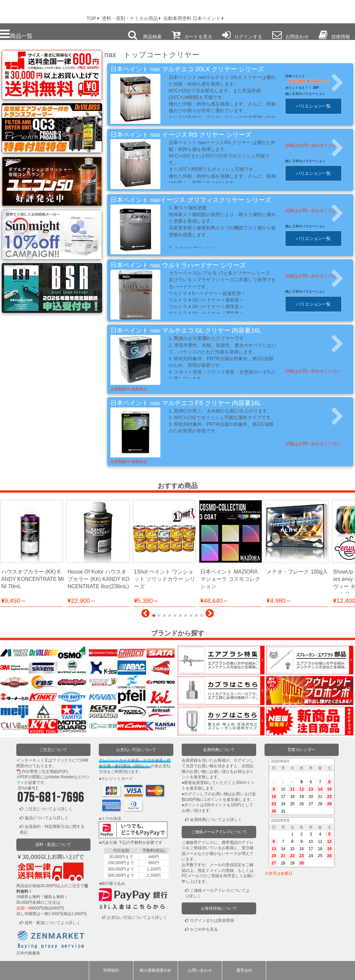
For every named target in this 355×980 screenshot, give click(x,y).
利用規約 (111, 970)
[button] (146, 615)
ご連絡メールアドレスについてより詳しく (217, 893)
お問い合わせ (200, 970)
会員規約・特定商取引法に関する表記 (52, 829)
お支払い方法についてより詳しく (137, 917)
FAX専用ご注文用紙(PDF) (45, 772)
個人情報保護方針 (155, 970)
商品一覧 (16, 34)
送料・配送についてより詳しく (53, 923)
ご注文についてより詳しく (49, 809)
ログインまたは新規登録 (212, 920)
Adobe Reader (61, 777)
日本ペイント (295, 76)
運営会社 (244, 970)
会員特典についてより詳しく (216, 820)
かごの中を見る (204, 929)
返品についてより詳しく (47, 818)
